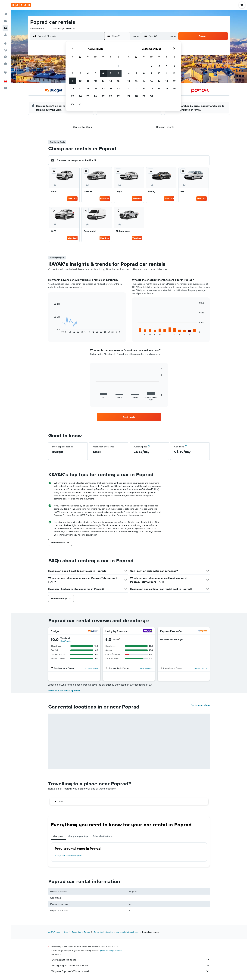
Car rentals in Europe (81, 932)
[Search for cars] (5, 28)
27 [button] (103, 96)
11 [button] (88, 81)
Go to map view (200, 705)
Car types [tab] (58, 836)
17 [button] (80, 88)
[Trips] (5, 72)
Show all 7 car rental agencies (64, 690)
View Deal (72, 198)
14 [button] (111, 81)
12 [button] (95, 81)
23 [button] (73, 96)
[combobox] (39, 28)
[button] (5, 5)
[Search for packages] (5, 34)
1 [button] (118, 66)
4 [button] (88, 73)
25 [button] (88, 96)
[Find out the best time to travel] (5, 57)
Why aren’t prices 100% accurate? (131, 971)
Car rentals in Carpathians (127, 932)
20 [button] (103, 88)
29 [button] (118, 96)
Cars (66, 932)
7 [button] (111, 73)
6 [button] (103, 73)
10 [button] (80, 81)
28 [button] (111, 96)
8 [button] (118, 73)
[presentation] (147, 621)
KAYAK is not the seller (131, 960)
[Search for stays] (5, 21)
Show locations (91, 668)
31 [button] (80, 104)
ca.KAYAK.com (54, 932)
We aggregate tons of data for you (131, 965)
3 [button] (80, 73)
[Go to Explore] (5, 44)
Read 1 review (66, 641)
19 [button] (95, 88)
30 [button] (73, 104)
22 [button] (118, 88)
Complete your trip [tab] (78, 836)
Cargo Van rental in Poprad (68, 855)
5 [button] (95, 73)
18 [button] (88, 88)
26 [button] (95, 96)
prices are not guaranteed (111, 950)
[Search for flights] (5, 15)
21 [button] (111, 88)
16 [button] (73, 88)
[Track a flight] (5, 50)
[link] (129, 417)
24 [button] (80, 96)
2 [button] (73, 73)
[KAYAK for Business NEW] (5, 63)
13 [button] (103, 81)
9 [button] (73, 81)
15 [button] (118, 81)
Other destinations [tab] (103, 836)
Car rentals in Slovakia (103, 932)
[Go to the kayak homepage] (21, 5)
